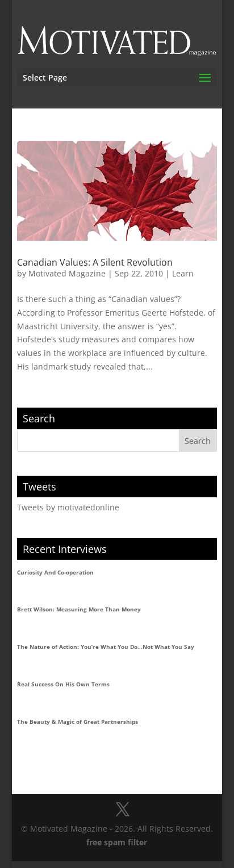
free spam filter (117, 842)
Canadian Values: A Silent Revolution (95, 262)
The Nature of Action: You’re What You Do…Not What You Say (106, 647)
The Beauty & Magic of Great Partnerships (78, 722)
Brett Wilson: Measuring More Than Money (79, 609)
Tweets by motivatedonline (68, 507)
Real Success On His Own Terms (63, 684)
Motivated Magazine (67, 273)
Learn (183, 273)
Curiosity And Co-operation (55, 572)
